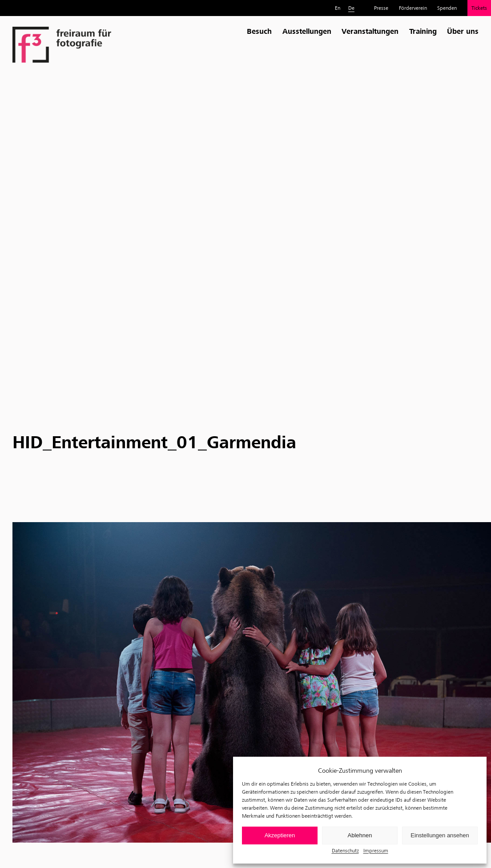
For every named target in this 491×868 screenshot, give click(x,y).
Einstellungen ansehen (440, 835)
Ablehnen (360, 835)
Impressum (376, 850)
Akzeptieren (280, 835)
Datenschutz (345, 850)
